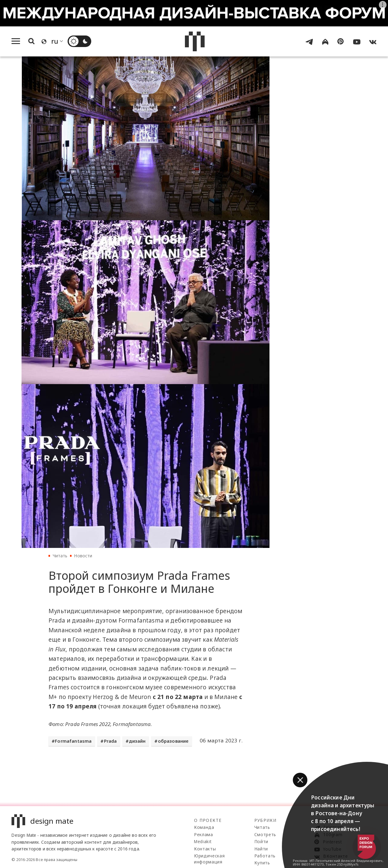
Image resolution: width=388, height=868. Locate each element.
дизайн (137, 741)
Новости (83, 556)
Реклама (204, 834)
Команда (204, 827)
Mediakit (203, 841)
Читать (60, 556)
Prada (110, 741)
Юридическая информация (209, 859)
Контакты (205, 849)
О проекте (208, 820)
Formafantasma (73, 741)
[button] (300, 780)
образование (173, 741)
